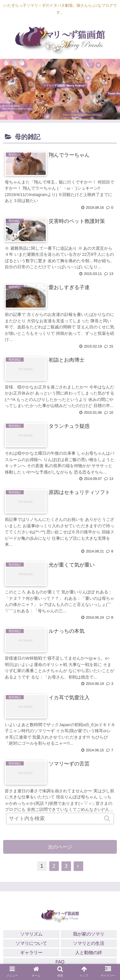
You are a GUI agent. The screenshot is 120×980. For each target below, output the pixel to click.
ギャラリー (31, 953)
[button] (108, 818)
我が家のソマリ (89, 934)
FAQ (60, 962)
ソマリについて (31, 943)
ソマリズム (31, 934)
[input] (60, 819)
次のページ (60, 847)
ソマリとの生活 (89, 943)
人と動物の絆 (89, 953)
